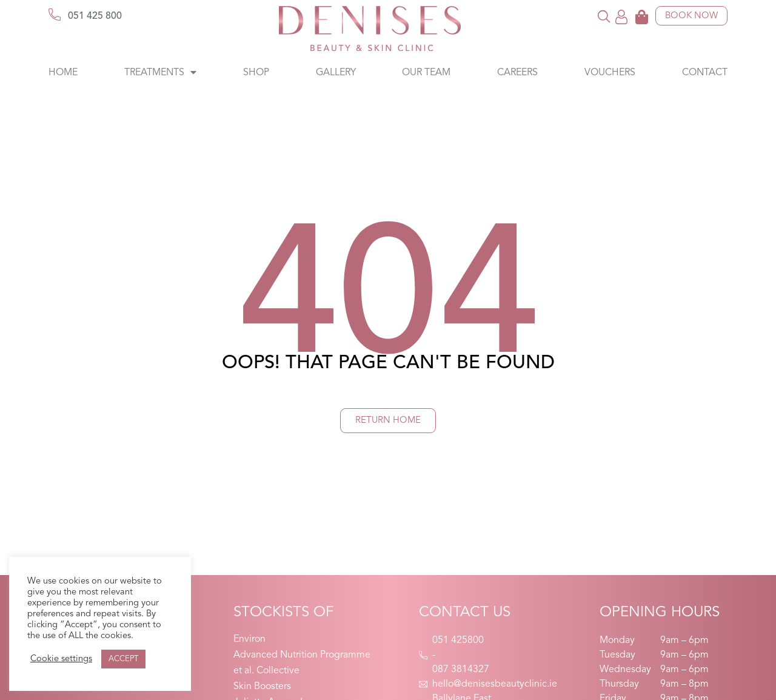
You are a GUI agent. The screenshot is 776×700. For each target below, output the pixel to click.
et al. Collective (266, 671)
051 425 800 (95, 16)
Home (63, 73)
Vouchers (610, 73)
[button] (604, 16)
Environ (249, 639)
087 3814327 (461, 670)
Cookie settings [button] (61, 659)
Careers (517, 73)
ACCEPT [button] (123, 659)
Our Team (426, 73)
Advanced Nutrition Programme (302, 655)
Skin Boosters (262, 687)
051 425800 (458, 641)
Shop (256, 73)
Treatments (160, 73)
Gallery (336, 73)
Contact (705, 73)
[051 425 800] (55, 15)
